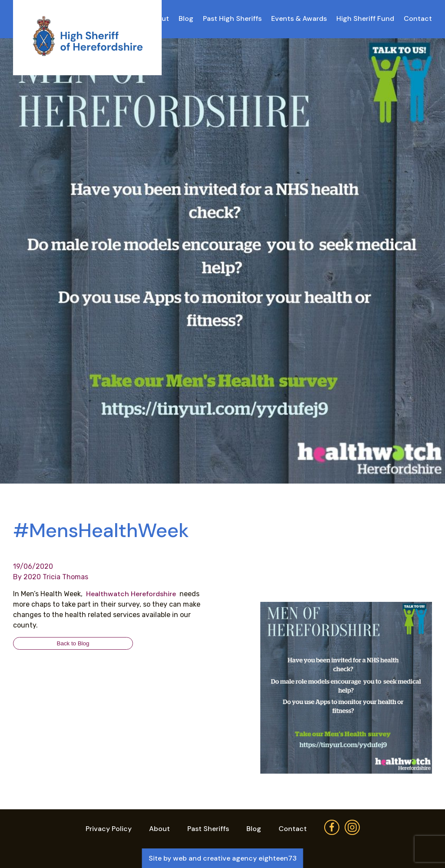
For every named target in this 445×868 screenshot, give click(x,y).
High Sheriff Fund (365, 18)
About (159, 829)
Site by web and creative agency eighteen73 (223, 858)
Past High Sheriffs (232, 18)
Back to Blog (73, 643)
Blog (186, 18)
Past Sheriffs (208, 829)
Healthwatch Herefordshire (132, 594)
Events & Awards (299, 18)
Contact (418, 18)
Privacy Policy (109, 829)
